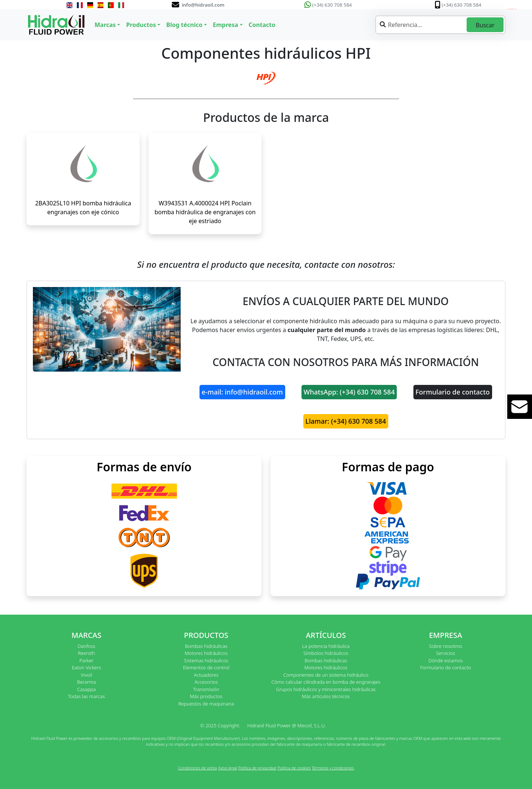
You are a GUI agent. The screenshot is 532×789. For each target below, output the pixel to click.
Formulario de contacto (453, 392)
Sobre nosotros (446, 646)
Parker (86, 660)
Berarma (87, 682)
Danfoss (86, 646)
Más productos (206, 696)
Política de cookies (294, 768)
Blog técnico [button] (184, 25)
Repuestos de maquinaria (206, 704)
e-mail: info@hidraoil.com (242, 392)
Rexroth (86, 653)
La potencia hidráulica (326, 646)
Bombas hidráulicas (206, 646)
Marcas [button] (105, 25)
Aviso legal (228, 768)
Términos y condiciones (333, 768)
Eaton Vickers (87, 667)
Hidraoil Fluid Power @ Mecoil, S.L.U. (287, 725)
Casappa (87, 689)
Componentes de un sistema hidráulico (326, 675)
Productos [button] (141, 25)
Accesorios (206, 682)
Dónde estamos (445, 660)
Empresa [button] (226, 25)
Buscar (485, 25)
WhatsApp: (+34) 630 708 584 (349, 392)
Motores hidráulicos (206, 653)
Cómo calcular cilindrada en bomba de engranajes (326, 682)
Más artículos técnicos (326, 696)
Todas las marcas (86, 696)
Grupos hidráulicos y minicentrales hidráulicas (326, 689)
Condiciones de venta (197, 768)
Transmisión (206, 689)
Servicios (445, 653)
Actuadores (206, 675)
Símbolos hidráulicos (326, 653)
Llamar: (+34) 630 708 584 (346, 421)
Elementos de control (206, 667)
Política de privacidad (257, 768)
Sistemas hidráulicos (206, 660)
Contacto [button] (262, 25)
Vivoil (86, 675)
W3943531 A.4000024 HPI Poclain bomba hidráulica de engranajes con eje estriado (205, 212)
